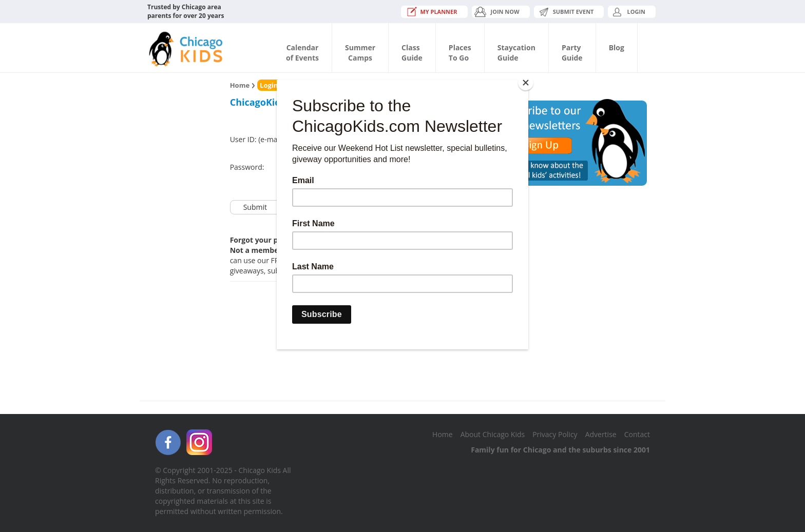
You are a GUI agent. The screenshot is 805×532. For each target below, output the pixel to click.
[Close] (526, 83)
